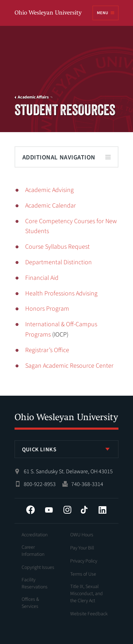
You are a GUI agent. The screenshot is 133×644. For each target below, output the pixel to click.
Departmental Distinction (59, 262)
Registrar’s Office (47, 350)
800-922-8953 (40, 484)
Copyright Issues (38, 567)
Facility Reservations (35, 583)
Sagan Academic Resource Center (69, 366)
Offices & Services (30, 603)
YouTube (49, 510)
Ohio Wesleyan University (49, 13)
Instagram (67, 510)
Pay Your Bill (82, 548)
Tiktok (84, 510)
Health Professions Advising (61, 293)
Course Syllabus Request (57, 247)
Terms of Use (83, 574)
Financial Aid (42, 278)
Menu (102, 13)
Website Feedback (89, 614)
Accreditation (35, 535)
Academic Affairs (33, 97)
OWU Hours (82, 535)
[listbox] (67, 449)
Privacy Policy (84, 561)
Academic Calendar (51, 206)
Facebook (31, 510)
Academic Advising (49, 190)
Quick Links (39, 450)
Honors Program (47, 309)
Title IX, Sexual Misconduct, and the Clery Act (87, 594)
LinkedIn (102, 510)
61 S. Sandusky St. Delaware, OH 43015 (68, 471)
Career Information (33, 551)
